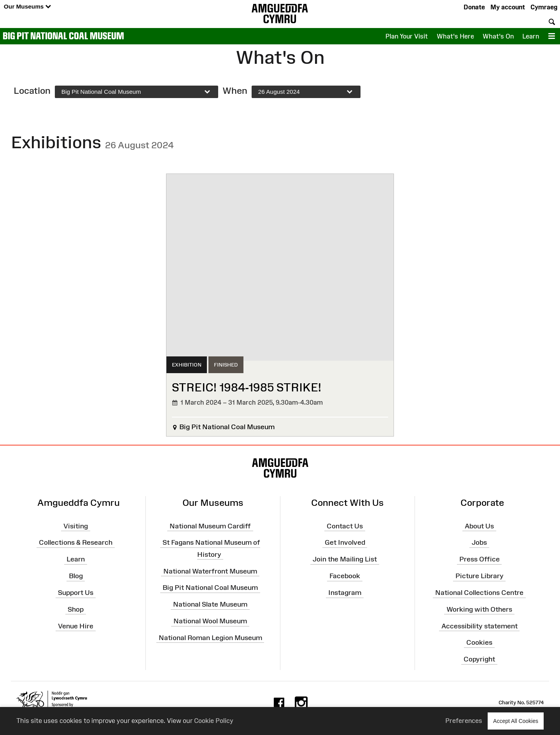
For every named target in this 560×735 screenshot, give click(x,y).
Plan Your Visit (407, 36)
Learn (531, 36)
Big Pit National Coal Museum (63, 36)
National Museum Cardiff (210, 526)
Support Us (76, 593)
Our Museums (27, 7)
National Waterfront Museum (210, 571)
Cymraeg (544, 7)
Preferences (464, 721)
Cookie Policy (214, 721)
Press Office (479, 559)
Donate (474, 7)
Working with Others (479, 609)
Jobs (479, 542)
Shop (76, 609)
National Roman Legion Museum (210, 638)
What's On (498, 36)
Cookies (479, 642)
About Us (479, 526)
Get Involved (345, 542)
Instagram (345, 593)
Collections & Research (76, 542)
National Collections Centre (479, 593)
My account (508, 7)
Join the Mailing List (345, 559)
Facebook (345, 576)
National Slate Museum (210, 604)
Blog (76, 576)
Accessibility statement (479, 626)
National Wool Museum (210, 621)
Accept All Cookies (516, 721)
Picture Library (479, 576)
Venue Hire (76, 626)
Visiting (76, 526)
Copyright (479, 659)
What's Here (455, 36)
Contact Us (345, 526)
